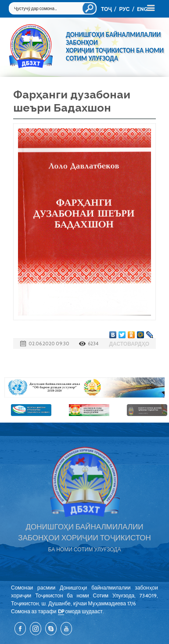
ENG (142, 9)
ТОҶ (106, 9)
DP (61, 611)
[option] (84, 388)
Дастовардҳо (129, 344)
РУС (124, 9)
